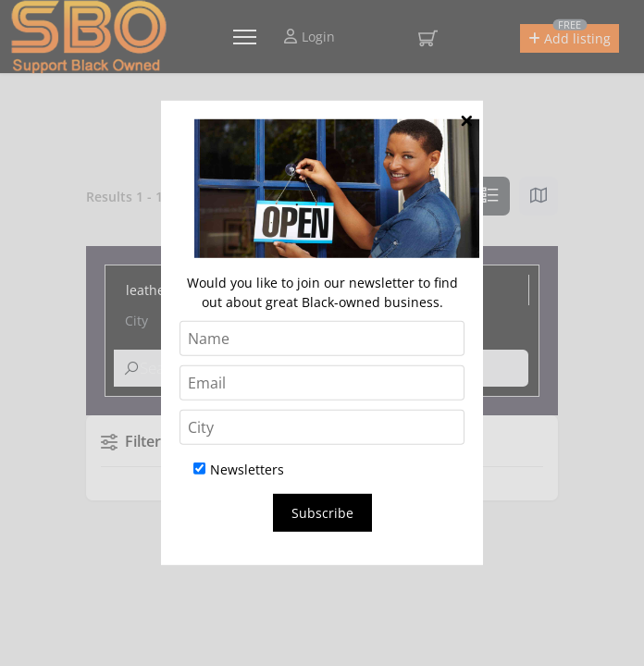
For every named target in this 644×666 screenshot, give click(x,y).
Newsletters (239, 469)
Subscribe (322, 513)
